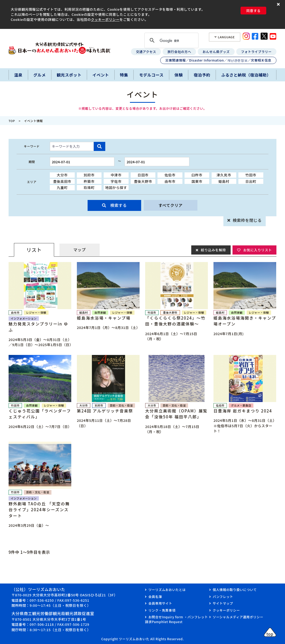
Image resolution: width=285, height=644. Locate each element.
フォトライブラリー (256, 52)
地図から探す (116, 187)
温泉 (18, 75)
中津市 (116, 175)
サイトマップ (223, 603)
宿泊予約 (202, 75)
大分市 (62, 175)
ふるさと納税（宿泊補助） (246, 75)
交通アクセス (146, 52)
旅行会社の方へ (179, 52)
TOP (12, 121)
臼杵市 (197, 175)
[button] (279, 4)
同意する (253, 11)
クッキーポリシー (105, 19)
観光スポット (69, 75)
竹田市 (251, 175)
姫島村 (224, 181)
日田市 (143, 175)
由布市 (170, 181)
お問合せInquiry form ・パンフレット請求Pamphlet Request (176, 619)
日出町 (251, 181)
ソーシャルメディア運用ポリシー (238, 617)
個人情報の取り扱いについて (235, 590)
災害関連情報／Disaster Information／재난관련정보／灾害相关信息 (218, 60)
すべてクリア (170, 205)
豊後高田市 (62, 181)
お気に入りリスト (257, 250)
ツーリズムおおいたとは (167, 590)
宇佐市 (116, 181)
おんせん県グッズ (216, 52)
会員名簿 (155, 596)
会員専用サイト (160, 603)
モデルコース (151, 75)
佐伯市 (170, 175)
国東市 (197, 181)
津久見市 (224, 175)
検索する (119, 205)
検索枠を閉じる (247, 220)
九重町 (62, 187)
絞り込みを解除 (213, 250)
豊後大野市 (143, 181)
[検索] (171, 41)
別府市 (89, 175)
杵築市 (89, 181)
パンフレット (223, 596)
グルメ (39, 75)
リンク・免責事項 (162, 610)
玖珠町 (89, 187)
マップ (80, 250)
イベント (101, 75)
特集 (124, 75)
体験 (179, 75)
